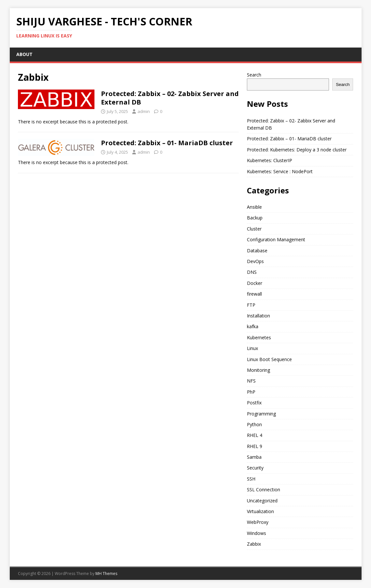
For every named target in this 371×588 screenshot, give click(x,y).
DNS (252, 272)
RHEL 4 (255, 435)
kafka (253, 326)
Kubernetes (259, 337)
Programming (261, 414)
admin (144, 111)
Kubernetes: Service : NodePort (280, 171)
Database (257, 251)
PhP (251, 392)
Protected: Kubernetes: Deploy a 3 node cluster (297, 150)
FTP (251, 305)
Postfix (254, 403)
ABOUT (24, 54)
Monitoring (258, 370)
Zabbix (254, 544)
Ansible (254, 207)
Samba (254, 457)
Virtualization (260, 511)
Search (254, 75)
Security (255, 468)
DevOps (255, 261)
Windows (257, 533)
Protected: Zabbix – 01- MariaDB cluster (167, 143)
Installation (258, 316)
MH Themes (106, 574)
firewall (254, 294)
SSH (251, 479)
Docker (255, 283)
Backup (255, 218)
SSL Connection (264, 490)
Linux (252, 348)
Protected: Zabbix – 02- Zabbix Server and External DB (170, 98)
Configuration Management (276, 239)
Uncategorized (262, 501)
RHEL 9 (255, 446)
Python (254, 424)
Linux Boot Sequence (269, 359)
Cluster (254, 229)
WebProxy (258, 522)
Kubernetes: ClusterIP (270, 160)
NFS (251, 381)
